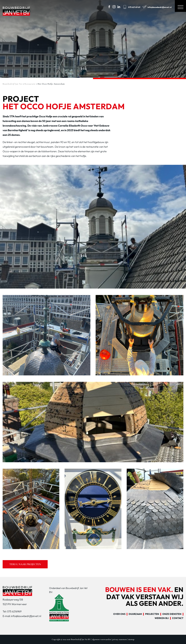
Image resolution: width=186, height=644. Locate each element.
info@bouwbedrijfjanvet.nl (157, 7)
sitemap (131, 639)
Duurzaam (135, 614)
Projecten (152, 614)
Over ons (119, 614)
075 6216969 (14, 611)
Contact (178, 618)
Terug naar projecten (25, 564)
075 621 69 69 (131, 7)
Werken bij (162, 618)
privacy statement (120, 639)
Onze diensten (172, 614)
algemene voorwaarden (102, 639)
